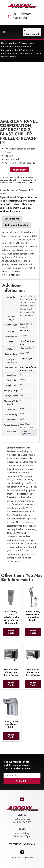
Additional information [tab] (17, 225)
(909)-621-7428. (27, 183)
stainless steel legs (27, 343)
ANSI (22, 359)
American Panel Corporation (28, 369)
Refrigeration (7, 211)
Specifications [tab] (12, 219)
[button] (4, 32)
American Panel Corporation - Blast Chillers (16, 48)
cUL (27, 359)
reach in (24, 331)
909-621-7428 (28, 844)
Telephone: (16, 844)
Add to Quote (19, 170)
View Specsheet (27, 433)
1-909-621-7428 (20, 18)
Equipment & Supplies (19, 208)
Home (4, 43)
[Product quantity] (4, 170)
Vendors (13, 43)
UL (31, 359)
